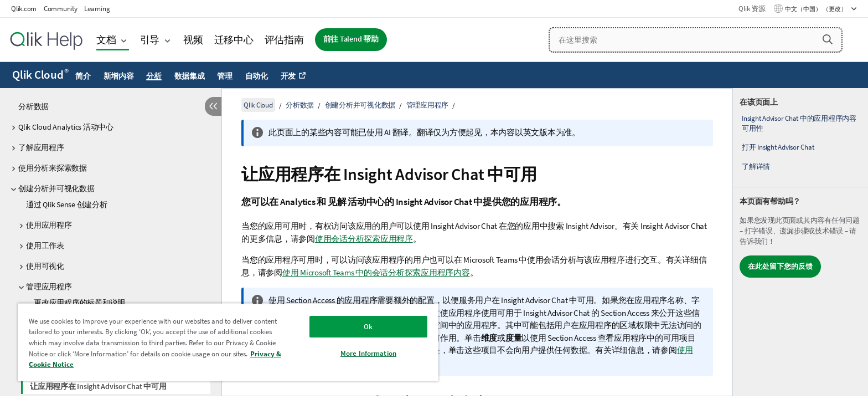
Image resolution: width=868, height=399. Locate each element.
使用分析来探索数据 (53, 168)
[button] (828, 39)
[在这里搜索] (696, 40)
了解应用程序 (41, 147)
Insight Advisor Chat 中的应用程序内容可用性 (799, 123)
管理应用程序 (49, 287)
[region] (228, 342)
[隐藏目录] (213, 106)
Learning (97, 9)
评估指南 (284, 40)
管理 (225, 76)
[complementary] (800, 242)
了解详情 (756, 167)
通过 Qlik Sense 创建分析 (67, 204)
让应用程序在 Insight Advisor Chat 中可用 (98, 386)
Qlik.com (24, 9)
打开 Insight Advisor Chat (778, 147)
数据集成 (190, 76)
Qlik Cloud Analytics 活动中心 (66, 127)
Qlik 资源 (752, 9)
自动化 (257, 76)
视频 (193, 40)
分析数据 (33, 106)
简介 (83, 76)
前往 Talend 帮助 (351, 39)
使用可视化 (45, 266)
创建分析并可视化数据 (56, 188)
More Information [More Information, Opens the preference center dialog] (368, 353)
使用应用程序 (49, 225)
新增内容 (119, 76)
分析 (154, 76)
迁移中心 (234, 40)
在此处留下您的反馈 (780, 266)
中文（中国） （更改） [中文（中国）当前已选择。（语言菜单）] (817, 9)
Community (61, 9)
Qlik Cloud (40, 75)
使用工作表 (45, 245)
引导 (150, 40)
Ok (368, 327)
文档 (106, 40)
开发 (288, 76)
